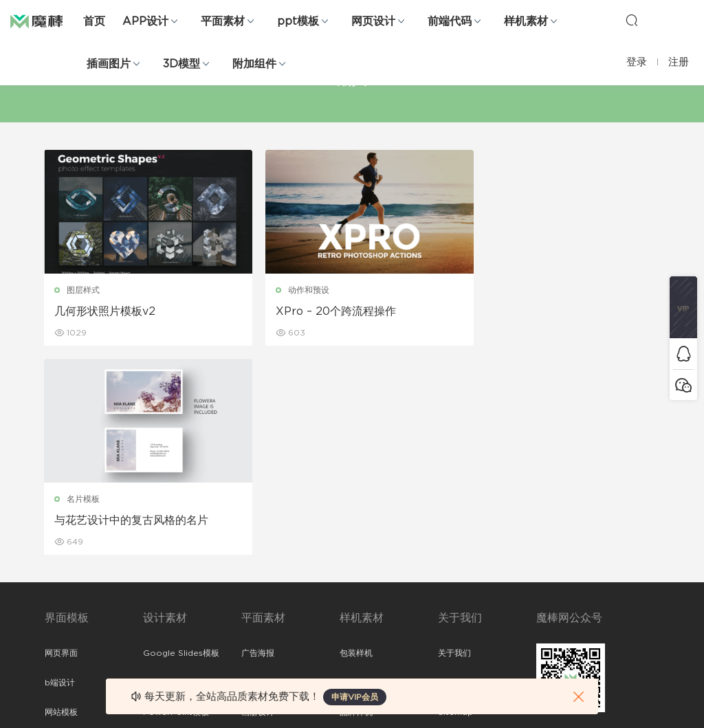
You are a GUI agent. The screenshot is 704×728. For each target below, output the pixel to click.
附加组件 (254, 64)
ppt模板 (298, 21)
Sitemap (455, 503)
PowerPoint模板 (176, 503)
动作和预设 (298, 290)
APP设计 (145, 21)
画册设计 (258, 503)
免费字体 (258, 592)
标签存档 (454, 533)
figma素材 (65, 533)
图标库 (57, 562)
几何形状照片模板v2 (106, 311)
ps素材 (58, 592)
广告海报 (258, 444)
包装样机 (356, 444)
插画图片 (109, 64)
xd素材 (58, 651)
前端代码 (450, 21)
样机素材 (526, 21)
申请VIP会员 (355, 697)
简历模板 (258, 562)
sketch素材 (67, 621)
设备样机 (356, 474)
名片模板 (503, 290)
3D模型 (181, 64)
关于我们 (454, 444)
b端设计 (60, 474)
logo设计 (161, 621)
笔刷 (151, 533)
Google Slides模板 (181, 444)
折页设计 (258, 474)
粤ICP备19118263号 (623, 707)
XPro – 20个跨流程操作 (325, 311)
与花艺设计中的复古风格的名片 (551, 311)
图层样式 (84, 290)
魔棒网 (45, 21)
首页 (94, 21)
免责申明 (454, 474)
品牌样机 (356, 503)
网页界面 (61, 444)
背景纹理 (159, 592)
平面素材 (223, 21)
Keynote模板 (169, 474)
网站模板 (61, 503)
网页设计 (373, 21)
